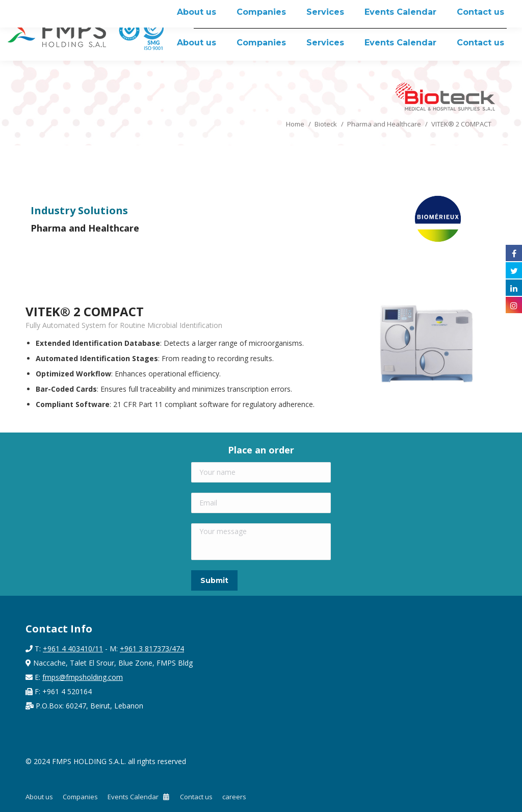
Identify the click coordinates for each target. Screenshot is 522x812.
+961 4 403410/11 (73, 649)
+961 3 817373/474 (152, 649)
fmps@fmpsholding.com (83, 677)
